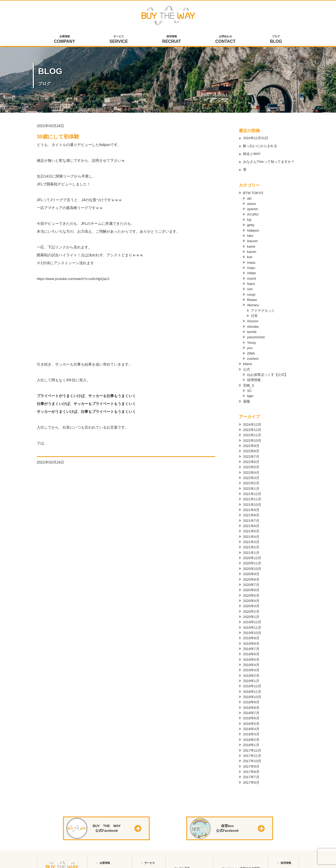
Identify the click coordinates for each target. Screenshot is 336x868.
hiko (250, 235)
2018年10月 (253, 689)
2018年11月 (253, 683)
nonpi (251, 293)
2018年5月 (252, 715)
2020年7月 (252, 578)
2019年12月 (253, 615)
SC (250, 387)
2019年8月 (252, 636)
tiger (251, 392)
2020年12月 (253, 552)
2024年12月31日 (257, 138)
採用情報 (172, 40)
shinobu (253, 324)
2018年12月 (253, 678)
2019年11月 (253, 620)
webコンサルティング (189, 865)
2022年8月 (252, 447)
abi (250, 198)
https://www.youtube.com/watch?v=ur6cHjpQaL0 (76, 279)
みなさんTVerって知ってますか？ (271, 162)
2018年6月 (252, 710)
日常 (255, 314)
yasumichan (257, 335)
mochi (252, 277)
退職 (247, 398)
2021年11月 (253, 494)
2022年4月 (252, 468)
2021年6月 (252, 521)
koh (250, 256)
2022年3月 (252, 473)
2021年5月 (252, 526)
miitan (252, 272)
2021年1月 (252, 547)
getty (251, 224)
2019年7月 (252, 641)
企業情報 (65, 40)
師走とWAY (253, 154)
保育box (148, 866)
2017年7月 (252, 767)
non (250, 287)
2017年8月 (252, 762)
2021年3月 (252, 536)
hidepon (254, 230)
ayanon (253, 209)
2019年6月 (252, 647)
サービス (119, 40)
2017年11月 (253, 746)
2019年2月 (252, 668)
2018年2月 (252, 731)
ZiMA (251, 350)
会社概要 (103, 860)
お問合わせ (225, 40)
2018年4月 (252, 720)
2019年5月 (252, 652)
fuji (249, 219)
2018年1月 (252, 736)
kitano (248, 361)
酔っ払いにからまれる (261, 146)
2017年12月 (253, 741)
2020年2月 (252, 605)
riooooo (253, 319)
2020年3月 (252, 599)
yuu (250, 345)
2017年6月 (252, 773)
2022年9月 (252, 442)
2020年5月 (252, 589)
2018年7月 (252, 704)
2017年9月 (252, 757)
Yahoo (228, 865)
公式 (247, 366)
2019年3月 (252, 662)
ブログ (276, 40)
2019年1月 (252, 673)
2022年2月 (252, 479)
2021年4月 (252, 531)
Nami (251, 282)
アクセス (103, 866)
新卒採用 (284, 860)
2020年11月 (253, 557)
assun (252, 203)
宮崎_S (249, 382)
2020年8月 (252, 573)
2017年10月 (253, 752)
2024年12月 (253, 421)
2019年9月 (252, 631)
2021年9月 (252, 505)
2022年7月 (252, 452)
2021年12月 (253, 489)
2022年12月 (253, 426)
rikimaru (254, 303)
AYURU (253, 214)
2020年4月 (252, 594)
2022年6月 (252, 458)
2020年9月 (252, 568)
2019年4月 (252, 657)
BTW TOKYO (254, 193)
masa (251, 261)
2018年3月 (252, 725)
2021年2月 (252, 542)
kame (251, 245)
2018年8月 (252, 699)
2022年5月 (252, 463)
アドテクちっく (264, 308)
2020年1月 (252, 610)
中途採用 (284, 866)
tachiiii (252, 329)
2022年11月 (253, 431)
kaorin (252, 251)
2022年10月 (253, 436)
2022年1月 (252, 484)
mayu (251, 266)
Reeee (252, 298)
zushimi (253, 356)
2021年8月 (252, 510)
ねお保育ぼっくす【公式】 (269, 371)
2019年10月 (253, 626)
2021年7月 (252, 515)
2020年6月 (252, 584)
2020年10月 (253, 563)
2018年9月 (252, 694)
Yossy (252, 340)
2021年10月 (253, 500)
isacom (253, 240)
